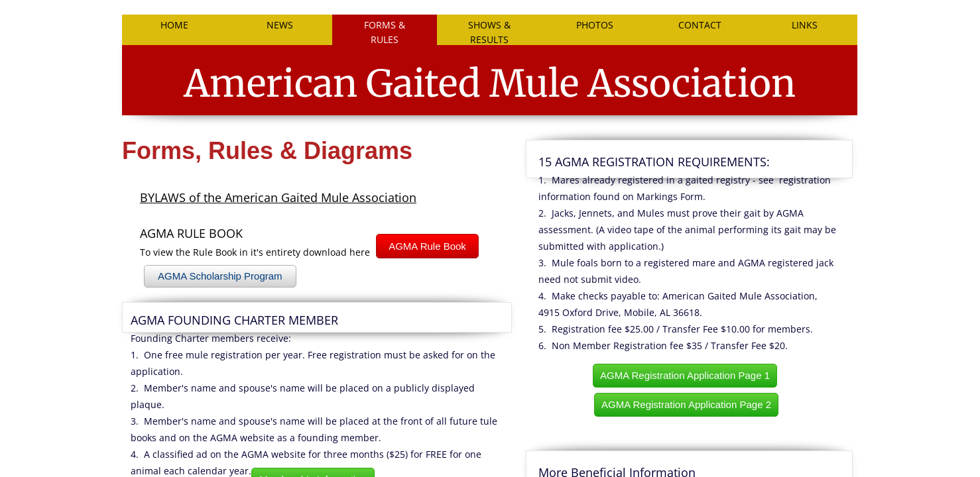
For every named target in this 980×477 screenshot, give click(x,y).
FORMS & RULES (385, 32)
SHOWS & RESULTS (489, 32)
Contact (700, 25)
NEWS (280, 25)
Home (174, 25)
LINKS (805, 25)
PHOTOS (595, 25)
